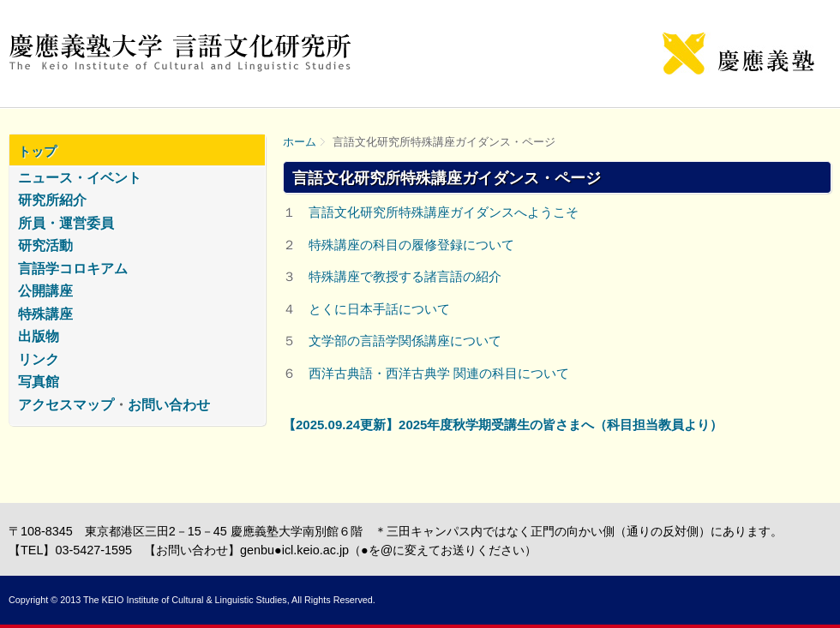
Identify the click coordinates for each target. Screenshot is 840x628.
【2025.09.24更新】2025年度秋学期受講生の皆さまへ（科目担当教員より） (503, 425)
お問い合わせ (169, 405)
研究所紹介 (52, 200)
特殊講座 (45, 314)
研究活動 (45, 245)
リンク (39, 359)
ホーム (300, 142)
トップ (37, 151)
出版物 (39, 336)
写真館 (39, 382)
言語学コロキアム (73, 269)
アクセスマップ (66, 405)
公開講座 (45, 291)
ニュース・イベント (80, 178)
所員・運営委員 (66, 223)
